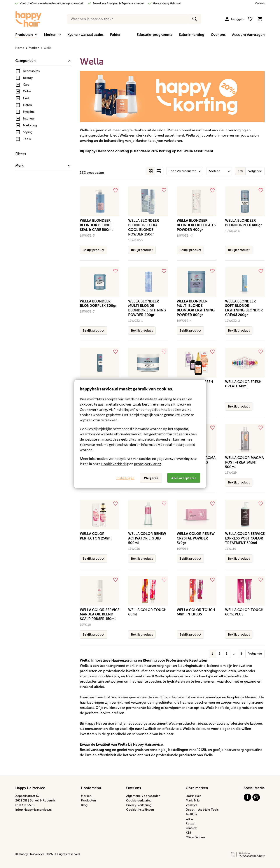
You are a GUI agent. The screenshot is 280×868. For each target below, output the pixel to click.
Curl (26, 98)
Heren (27, 105)
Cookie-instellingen (140, 810)
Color (27, 91)
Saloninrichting (192, 35)
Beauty (28, 78)
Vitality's (191, 805)
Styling (28, 132)
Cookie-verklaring (139, 800)
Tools (27, 139)
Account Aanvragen (248, 35)
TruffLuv (191, 814)
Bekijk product (94, 250)
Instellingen (125, 478)
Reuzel (191, 823)
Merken (33, 48)
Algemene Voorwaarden (143, 796)
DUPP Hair (193, 796)
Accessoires (31, 71)
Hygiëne (29, 112)
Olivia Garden (195, 837)
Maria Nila (193, 800)
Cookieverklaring (115, 464)
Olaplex (191, 828)
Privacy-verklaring (139, 805)
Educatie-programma (155, 35)
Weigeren (151, 478)
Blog (84, 805)
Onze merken (197, 788)
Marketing (30, 125)
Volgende (255, 171)
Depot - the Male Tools (202, 810)
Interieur (29, 119)
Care (26, 85)
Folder (115, 35)
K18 (188, 833)
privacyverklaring (148, 464)
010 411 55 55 (25, 805)
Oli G (189, 819)
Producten (88, 800)
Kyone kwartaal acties (85, 35)
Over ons (218, 35)
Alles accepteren (184, 478)
